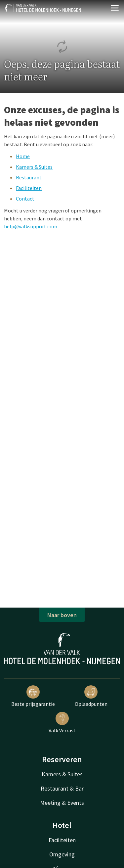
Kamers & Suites (34, 167)
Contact (25, 199)
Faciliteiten (29, 188)
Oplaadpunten (91, 696)
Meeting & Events (62, 803)
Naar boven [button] (62, 615)
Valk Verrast (62, 723)
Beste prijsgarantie (33, 696)
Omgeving (62, 854)
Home (23, 156)
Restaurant (29, 177)
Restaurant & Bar (62, 788)
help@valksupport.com (31, 226)
